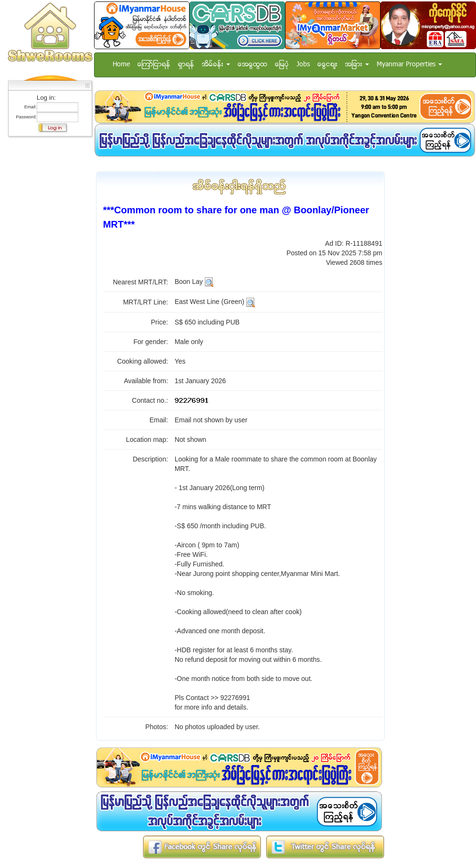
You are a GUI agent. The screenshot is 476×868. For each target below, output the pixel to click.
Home (121, 65)
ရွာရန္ (186, 65)
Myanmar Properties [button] (409, 65)
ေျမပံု (282, 65)
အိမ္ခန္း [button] (216, 65)
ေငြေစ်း (328, 65)
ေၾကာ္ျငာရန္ (154, 65)
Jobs (303, 65)
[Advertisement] (47, 284)
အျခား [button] (357, 65)
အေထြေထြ (253, 65)
